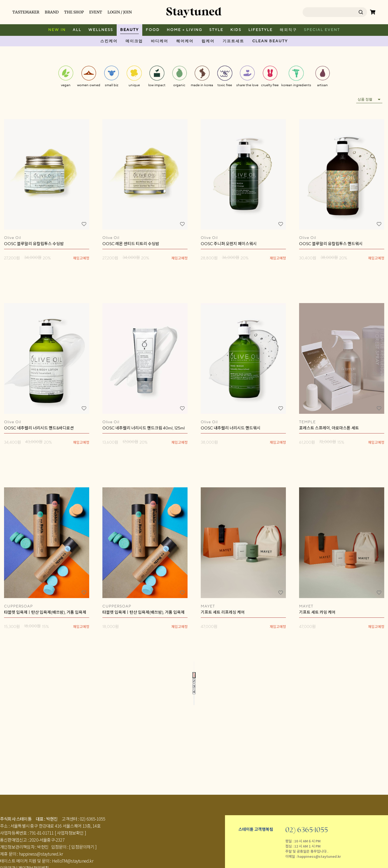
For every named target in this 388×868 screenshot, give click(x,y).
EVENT (96, 12)
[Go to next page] (194, 697)
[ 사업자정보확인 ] (70, 833)
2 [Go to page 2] (194, 681)
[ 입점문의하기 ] (83, 847)
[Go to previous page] (194, 670)
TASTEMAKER (26, 12)
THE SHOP (74, 12)
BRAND (52, 12)
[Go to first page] (194, 664)
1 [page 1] (194, 675)
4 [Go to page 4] (194, 692)
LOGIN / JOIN (120, 12)
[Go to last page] (194, 702)
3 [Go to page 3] (194, 686)
